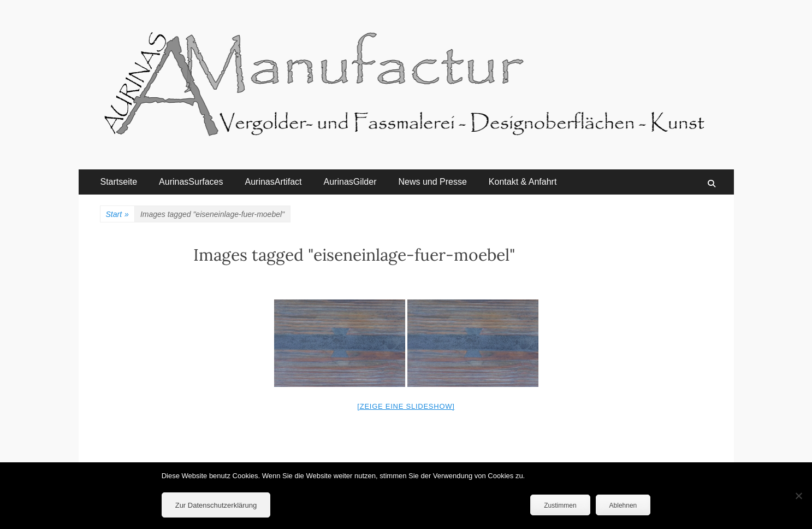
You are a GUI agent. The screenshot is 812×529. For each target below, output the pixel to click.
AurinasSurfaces (191, 182)
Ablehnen (623, 506)
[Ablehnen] (798, 496)
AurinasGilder (350, 182)
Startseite (119, 182)
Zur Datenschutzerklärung (216, 505)
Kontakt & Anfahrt (523, 182)
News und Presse (432, 182)
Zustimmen (560, 506)
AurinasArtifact (273, 182)
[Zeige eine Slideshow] (406, 406)
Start (117, 214)
